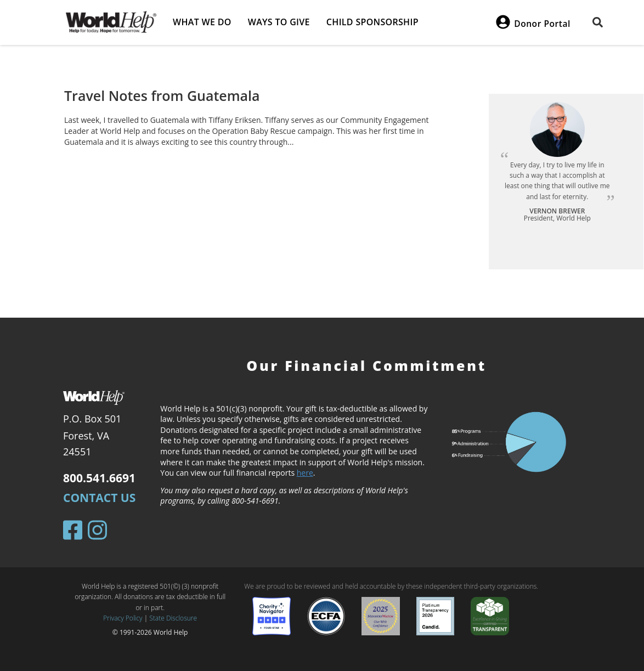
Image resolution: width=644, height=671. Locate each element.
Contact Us (99, 498)
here (305, 473)
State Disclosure (173, 618)
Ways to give (279, 22)
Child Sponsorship (372, 22)
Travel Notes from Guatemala (162, 95)
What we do (202, 22)
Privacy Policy (123, 618)
